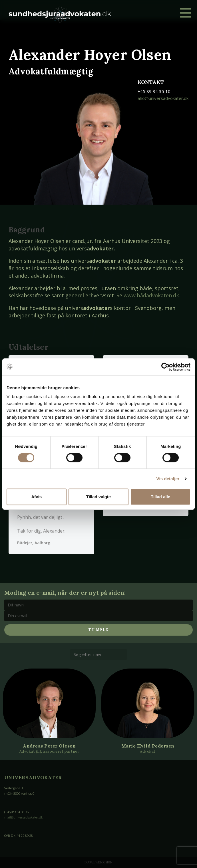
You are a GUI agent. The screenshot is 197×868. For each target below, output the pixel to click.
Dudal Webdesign (98, 862)
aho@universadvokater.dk (163, 98)
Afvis (36, 497)
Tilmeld (98, 630)
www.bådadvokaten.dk (151, 295)
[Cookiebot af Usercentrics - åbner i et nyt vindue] (165, 367)
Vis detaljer (168, 479)
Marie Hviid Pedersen (148, 746)
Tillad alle (160, 497)
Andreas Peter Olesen (49, 746)
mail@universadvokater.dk (24, 817)
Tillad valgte (98, 497)
